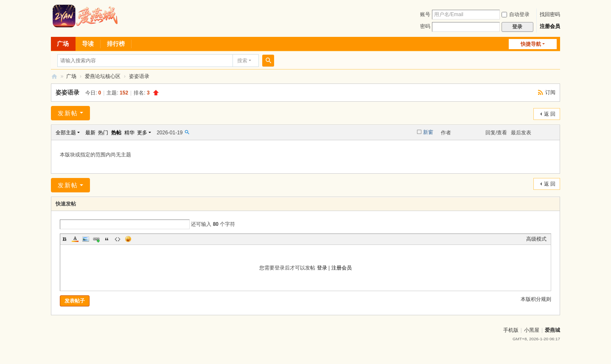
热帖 (116, 133)
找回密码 (550, 14)
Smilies (128, 239)
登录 (322, 268)
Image (86, 239)
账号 (425, 14)
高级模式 (536, 239)
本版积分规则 (536, 299)
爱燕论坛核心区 (103, 76)
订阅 (550, 92)
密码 (425, 26)
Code (118, 239)
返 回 (550, 114)
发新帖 (68, 113)
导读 (88, 44)
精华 (129, 133)
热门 (103, 133)
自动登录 (516, 14)
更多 (142, 133)
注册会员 (550, 26)
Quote (107, 239)
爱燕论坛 (54, 76)
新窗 (428, 132)
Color (75, 239)
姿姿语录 (139, 76)
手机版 (511, 330)
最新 (90, 133)
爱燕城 (552, 330)
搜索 (242, 61)
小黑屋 (532, 330)
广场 (63, 44)
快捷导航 (531, 44)
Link (96, 239)
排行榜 (116, 44)
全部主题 (66, 133)
